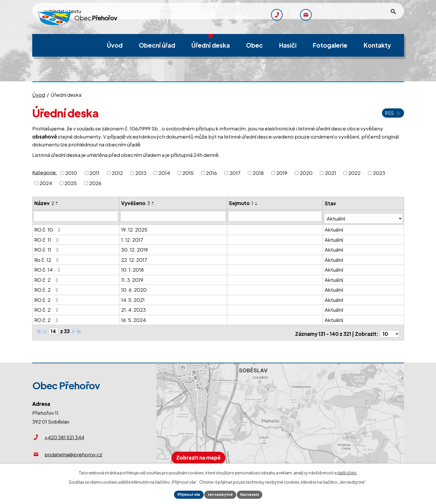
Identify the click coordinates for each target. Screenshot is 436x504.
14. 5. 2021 (133, 297)
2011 (94, 173)
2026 (95, 183)
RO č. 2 (47, 277)
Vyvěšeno (136, 203)
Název (44, 203)
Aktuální (335, 227)
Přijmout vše (185, 494)
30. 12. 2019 (135, 247)
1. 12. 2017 (132, 237)
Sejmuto (242, 203)
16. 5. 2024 (134, 317)
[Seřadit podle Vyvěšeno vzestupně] (153, 202)
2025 (71, 183)
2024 (46, 183)
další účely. (347, 471)
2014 (164, 173)
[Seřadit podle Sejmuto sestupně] (257, 205)
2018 (258, 173)
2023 (379, 173)
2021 (331, 173)
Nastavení (254, 494)
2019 (282, 173)
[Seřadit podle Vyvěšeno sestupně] (153, 205)
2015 (188, 173)
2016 (211, 173)
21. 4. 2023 (134, 307)
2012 (117, 173)
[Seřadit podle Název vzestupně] (57, 202)
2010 (71, 173)
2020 (306, 173)
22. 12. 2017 (134, 257)
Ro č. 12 (47, 257)
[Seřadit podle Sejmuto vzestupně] (257, 202)
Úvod (39, 95)
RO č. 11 (47, 237)
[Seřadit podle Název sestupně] (57, 205)
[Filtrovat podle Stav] (364, 216)
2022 (354, 173)
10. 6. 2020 (134, 287)
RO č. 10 (48, 227)
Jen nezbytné (220, 494)
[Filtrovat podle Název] (76, 216)
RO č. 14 (48, 267)
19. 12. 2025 (134, 227)
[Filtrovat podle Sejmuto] (276, 216)
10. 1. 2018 (133, 267)
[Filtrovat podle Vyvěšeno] (174, 216)
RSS (392, 113)
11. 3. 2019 (132, 277)
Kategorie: (45, 172)
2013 (141, 173)
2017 (235, 173)
